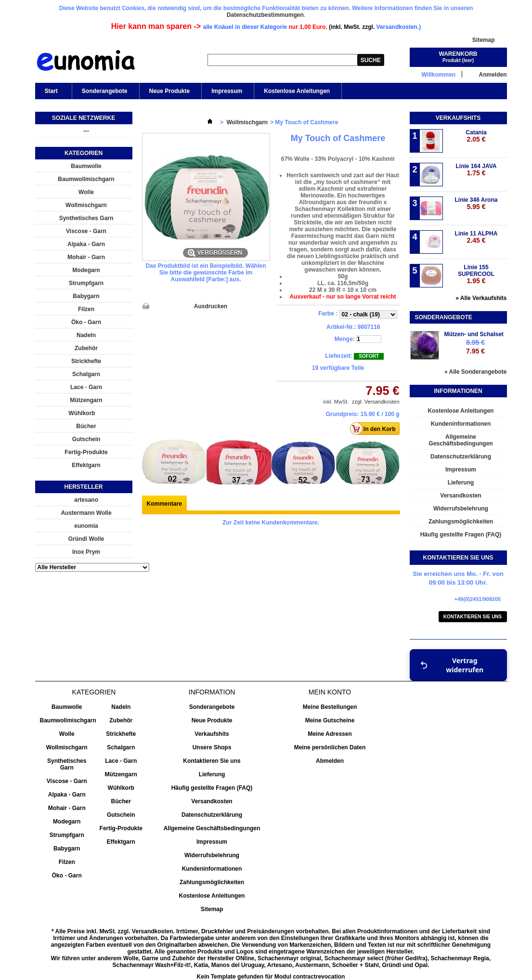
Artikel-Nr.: (341, 327)
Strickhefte (86, 361)
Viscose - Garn (86, 231)
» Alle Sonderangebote (476, 372)
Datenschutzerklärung (461, 457)
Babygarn (86, 296)
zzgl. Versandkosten (376, 402)
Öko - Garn (86, 322)
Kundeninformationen (461, 424)
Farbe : (329, 314)
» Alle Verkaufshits (481, 298)
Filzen (86, 309)
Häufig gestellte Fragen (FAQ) (461, 535)
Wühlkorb (82, 413)
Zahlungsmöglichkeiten (461, 522)
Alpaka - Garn (86, 244)
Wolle (86, 192)
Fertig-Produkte (86, 452)
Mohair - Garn (86, 257)
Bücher (86, 426)
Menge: (345, 339)
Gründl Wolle (86, 539)
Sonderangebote (105, 91)
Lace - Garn (86, 387)
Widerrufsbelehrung (461, 509)
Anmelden (493, 74)
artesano (86, 500)
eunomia (86, 526)
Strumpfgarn (86, 283)
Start (51, 93)
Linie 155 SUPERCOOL (476, 274)
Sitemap (484, 40)
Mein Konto (330, 692)
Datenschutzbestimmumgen (265, 15)
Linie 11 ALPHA (476, 237)
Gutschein (86, 439)
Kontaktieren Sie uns (473, 617)
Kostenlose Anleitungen (297, 91)
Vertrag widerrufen (452, 665)
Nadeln (86, 335)
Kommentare (164, 504)
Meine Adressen (330, 734)
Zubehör (86, 348)
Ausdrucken (211, 306)
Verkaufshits (458, 118)
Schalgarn (86, 374)
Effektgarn (86, 465)
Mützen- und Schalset (474, 334)
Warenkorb (458, 54)
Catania (476, 136)
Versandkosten (461, 496)
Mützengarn (86, 400)
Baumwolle (86, 166)
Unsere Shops (212, 747)
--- (86, 131)
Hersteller (83, 487)
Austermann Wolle (86, 513)
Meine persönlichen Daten (330, 747)
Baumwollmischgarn (86, 179)
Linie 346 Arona (476, 203)
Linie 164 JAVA (476, 170)
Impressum (227, 91)
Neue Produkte (170, 91)
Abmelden (330, 761)
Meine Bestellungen (330, 707)
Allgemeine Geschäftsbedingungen (461, 440)
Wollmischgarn (86, 205)
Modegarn (86, 270)
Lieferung (461, 483)
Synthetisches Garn (86, 218)
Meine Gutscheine (330, 720)
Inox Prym (86, 552)
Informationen (458, 391)
